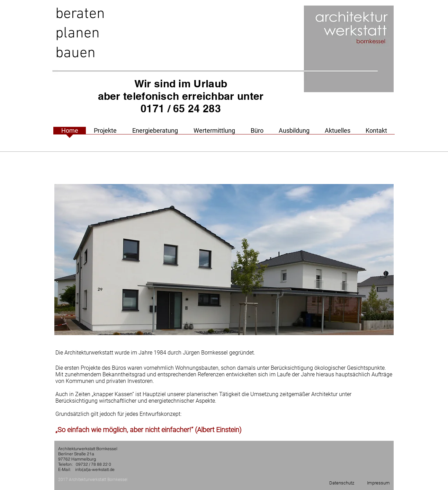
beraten (80, 14)
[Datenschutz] (342, 483)
